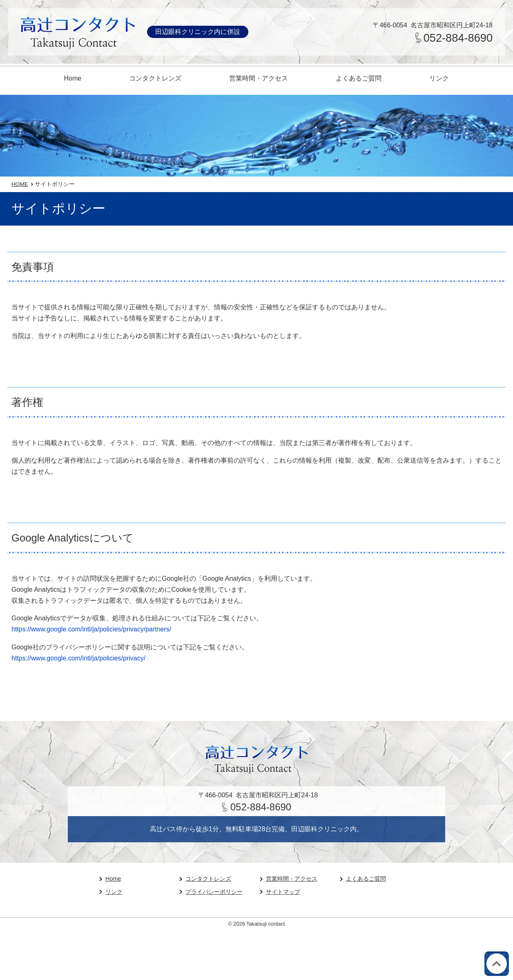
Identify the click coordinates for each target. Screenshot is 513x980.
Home (73, 78)
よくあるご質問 (359, 78)
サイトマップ (283, 892)
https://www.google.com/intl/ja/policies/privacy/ (78, 658)
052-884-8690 (458, 38)
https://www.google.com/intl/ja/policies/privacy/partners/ (91, 629)
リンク (439, 78)
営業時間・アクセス (259, 78)
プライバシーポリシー (214, 892)
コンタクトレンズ (155, 78)
